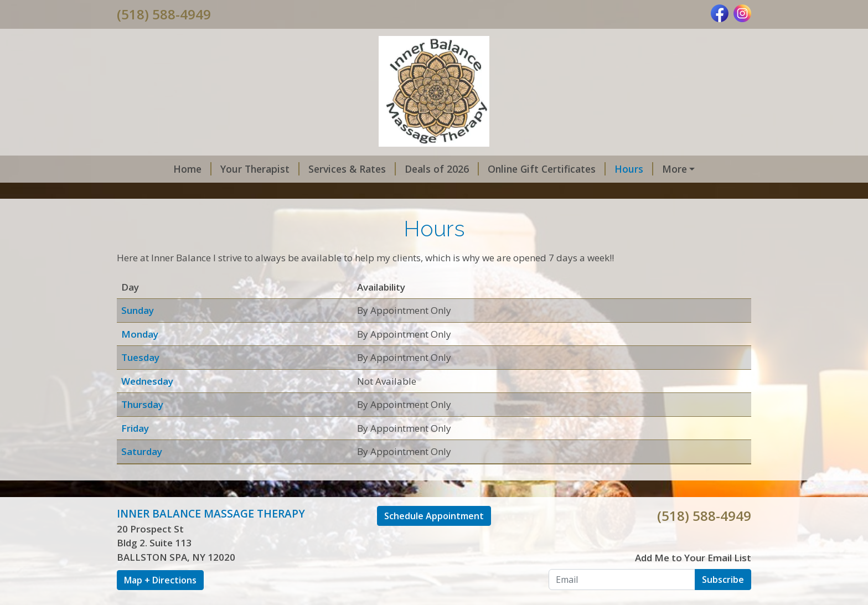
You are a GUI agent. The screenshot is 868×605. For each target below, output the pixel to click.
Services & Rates (304, 169)
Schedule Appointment (434, 539)
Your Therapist (212, 169)
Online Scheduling (661, 169)
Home (145, 169)
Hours (586, 169)
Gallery (147, 192)
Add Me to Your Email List (693, 581)
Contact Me (204, 192)
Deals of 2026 (394, 169)
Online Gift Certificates (499, 169)
